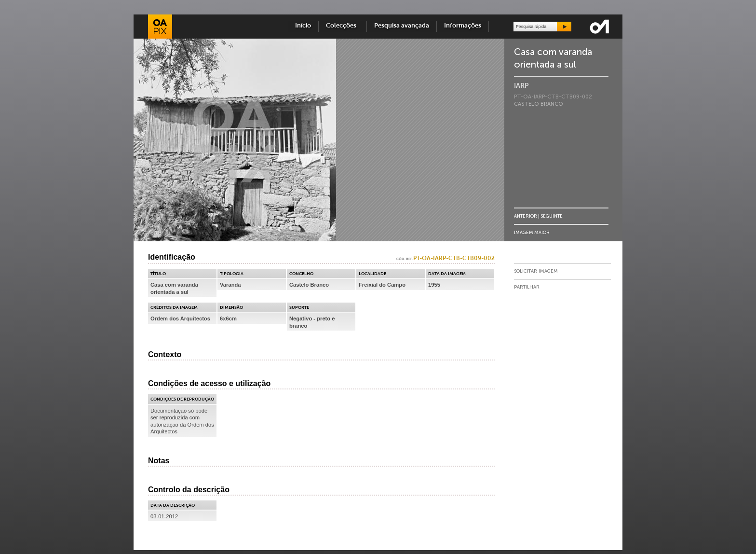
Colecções (343, 26)
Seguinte (552, 216)
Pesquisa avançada (402, 26)
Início (303, 26)
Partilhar (527, 287)
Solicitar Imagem (536, 271)
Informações (463, 26)
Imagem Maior (532, 232)
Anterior (526, 216)
